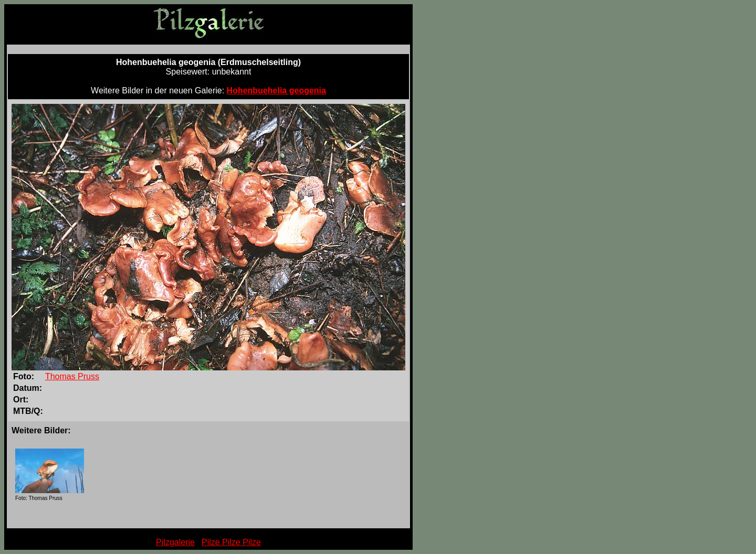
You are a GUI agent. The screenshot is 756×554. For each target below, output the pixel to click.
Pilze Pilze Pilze (231, 542)
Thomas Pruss (72, 376)
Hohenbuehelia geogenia (276, 90)
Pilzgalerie (175, 542)
